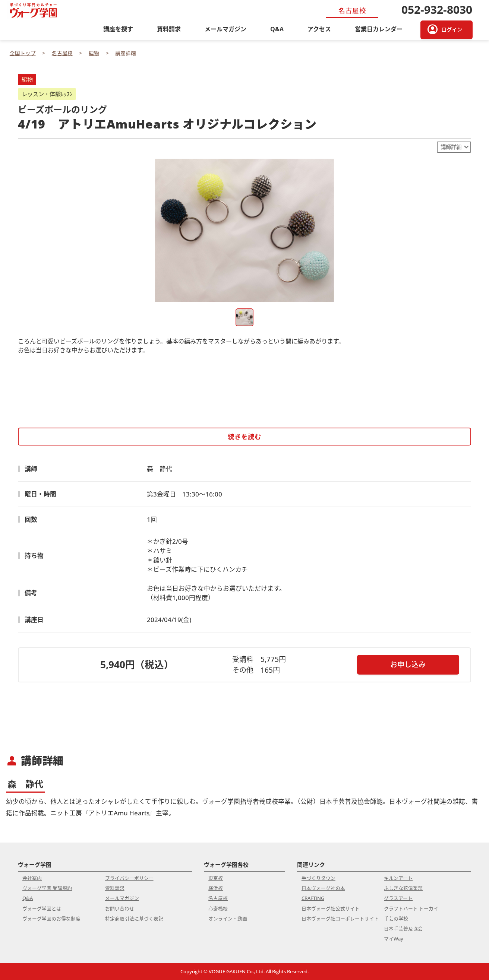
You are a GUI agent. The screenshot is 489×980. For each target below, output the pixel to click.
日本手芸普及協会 (403, 929)
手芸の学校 (396, 919)
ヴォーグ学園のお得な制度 (51, 919)
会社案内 (32, 878)
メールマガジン (225, 29)
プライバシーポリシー (129, 878)
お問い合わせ (120, 908)
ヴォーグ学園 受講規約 (47, 888)
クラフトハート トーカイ (411, 908)
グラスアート (398, 898)
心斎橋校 (218, 908)
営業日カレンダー (379, 29)
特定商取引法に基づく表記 (134, 919)
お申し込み (408, 664)
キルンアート (398, 878)
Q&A (277, 29)
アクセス (319, 29)
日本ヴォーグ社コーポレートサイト (340, 919)
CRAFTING (313, 898)
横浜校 (216, 888)
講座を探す (118, 29)
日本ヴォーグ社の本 (323, 888)
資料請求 (169, 29)
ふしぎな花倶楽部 (403, 888)
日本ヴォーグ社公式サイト (331, 908)
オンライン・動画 (228, 919)
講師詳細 (451, 147)
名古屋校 (218, 898)
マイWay (394, 939)
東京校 (216, 878)
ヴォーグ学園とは (42, 908)
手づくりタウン (318, 878)
